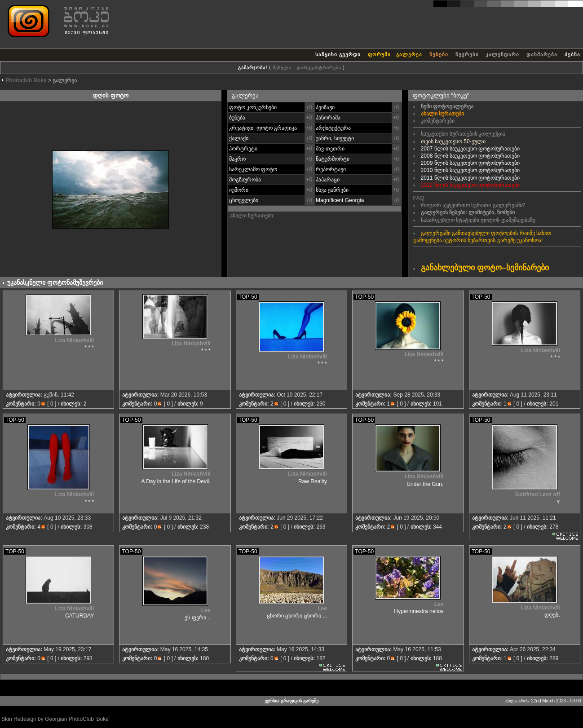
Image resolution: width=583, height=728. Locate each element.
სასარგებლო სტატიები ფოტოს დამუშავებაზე (478, 220)
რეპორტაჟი (331, 169)
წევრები (467, 54)
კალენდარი (502, 54)
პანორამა (328, 118)
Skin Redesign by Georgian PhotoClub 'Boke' (55, 719)
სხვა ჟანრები (332, 190)
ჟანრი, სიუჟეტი (335, 138)
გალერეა (410, 54)
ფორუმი (379, 54)
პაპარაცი (328, 180)
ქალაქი (239, 138)
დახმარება (542, 54)
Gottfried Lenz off (538, 494)
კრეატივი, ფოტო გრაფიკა (263, 128)
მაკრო (237, 159)
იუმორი (239, 190)
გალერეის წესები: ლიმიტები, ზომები (468, 212)
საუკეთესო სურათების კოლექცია (463, 134)
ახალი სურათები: (252, 216)
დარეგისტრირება (319, 68)
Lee (206, 610)
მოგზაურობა (245, 180)
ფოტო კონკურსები (253, 107)
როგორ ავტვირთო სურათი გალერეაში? (473, 205)
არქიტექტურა (333, 128)
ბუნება (237, 118)
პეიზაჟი (325, 107)
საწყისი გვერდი (338, 54)
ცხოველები (244, 200)
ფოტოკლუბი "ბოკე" (441, 95)
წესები (439, 54)
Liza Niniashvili (74, 340)
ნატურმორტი (333, 159)
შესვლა (282, 68)
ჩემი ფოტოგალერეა (447, 106)
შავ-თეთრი (330, 149)
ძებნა (572, 54)
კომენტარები (438, 121)
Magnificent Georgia (340, 200)
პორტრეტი (243, 149)
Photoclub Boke (26, 80)
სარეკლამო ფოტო (253, 169)
